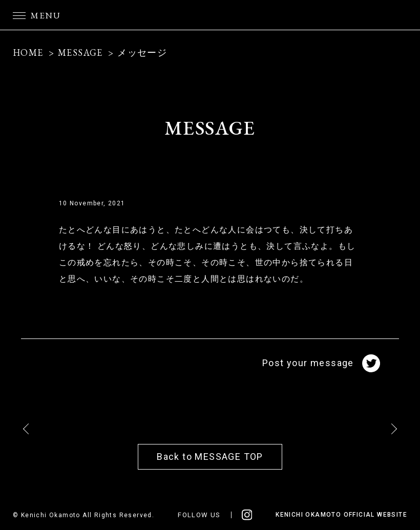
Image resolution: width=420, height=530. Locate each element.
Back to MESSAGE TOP (210, 457)
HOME (28, 52)
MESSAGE (80, 52)
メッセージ (142, 52)
